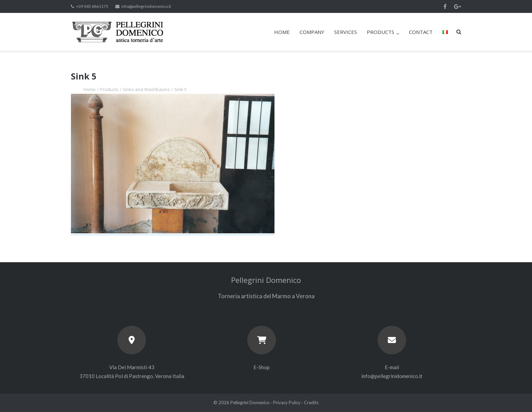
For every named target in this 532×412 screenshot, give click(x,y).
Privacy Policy (287, 402)
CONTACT (421, 32)
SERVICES (346, 32)
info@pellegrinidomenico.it (146, 6)
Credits (311, 402)
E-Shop (262, 367)
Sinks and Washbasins (146, 89)
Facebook (445, 6)
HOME (282, 32)
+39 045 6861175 (92, 6)
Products (109, 89)
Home (90, 89)
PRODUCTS (381, 32)
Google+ (458, 6)
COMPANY (312, 32)
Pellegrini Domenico (250, 402)
